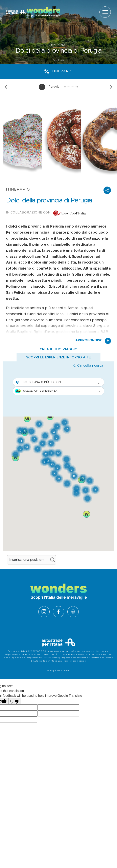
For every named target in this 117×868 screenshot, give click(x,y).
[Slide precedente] (6, 87)
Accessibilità (63, 671)
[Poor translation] (15, 701)
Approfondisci (93, 341)
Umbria (58, 45)
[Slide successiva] (111, 87)
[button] (107, 190)
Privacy (51, 671)
